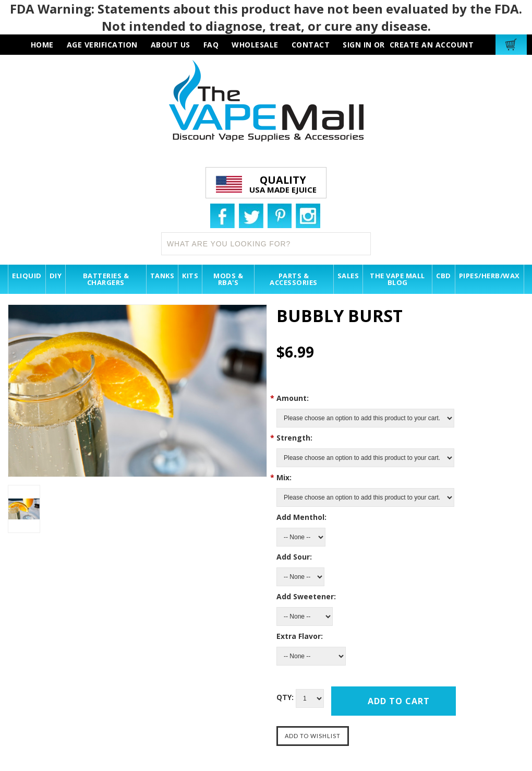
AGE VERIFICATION (102, 45)
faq (211, 45)
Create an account (432, 45)
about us (171, 45)
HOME (42, 45)
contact (311, 45)
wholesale (255, 45)
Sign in (357, 45)
